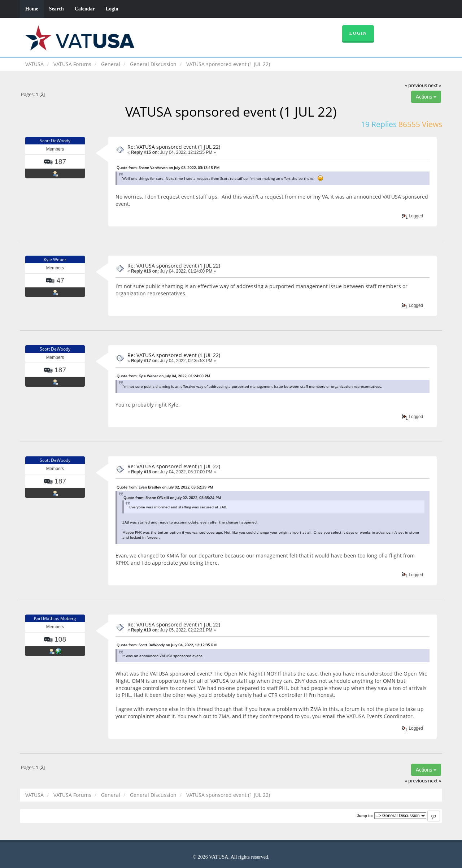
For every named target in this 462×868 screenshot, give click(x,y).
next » (435, 85)
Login (112, 9)
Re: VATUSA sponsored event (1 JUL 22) (174, 147)
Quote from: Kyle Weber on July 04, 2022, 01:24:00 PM (163, 376)
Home (32, 9)
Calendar (85, 9)
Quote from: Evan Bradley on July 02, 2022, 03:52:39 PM (165, 487)
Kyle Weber (55, 259)
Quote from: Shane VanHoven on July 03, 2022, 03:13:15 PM (168, 168)
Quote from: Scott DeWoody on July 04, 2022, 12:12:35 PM (167, 645)
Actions (426, 97)
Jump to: (365, 816)
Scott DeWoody (55, 141)
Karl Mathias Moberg (55, 618)
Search (56, 9)
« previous (416, 85)
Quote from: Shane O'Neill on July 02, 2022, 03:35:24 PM (172, 498)
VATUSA (34, 64)
